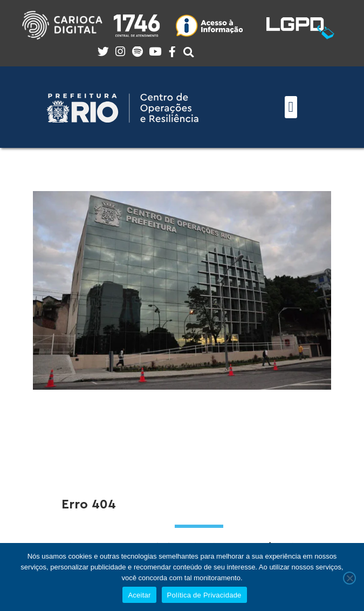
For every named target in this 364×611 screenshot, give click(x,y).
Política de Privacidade (204, 595)
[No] (349, 578)
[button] (291, 107)
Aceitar (139, 595)
